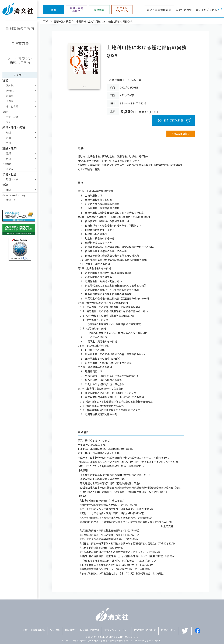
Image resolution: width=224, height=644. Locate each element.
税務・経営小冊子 (77, 10)
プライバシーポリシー (117, 630)
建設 (9, 153)
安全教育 (99, 10)
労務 (9, 143)
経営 (9, 132)
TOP (46, 21)
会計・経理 (12, 117)
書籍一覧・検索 (62, 21)
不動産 (10, 169)
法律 (9, 138)
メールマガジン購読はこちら (20, 60)
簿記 (9, 122)
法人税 (10, 85)
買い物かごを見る (206, 10)
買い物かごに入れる (171, 120)
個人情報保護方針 (89, 630)
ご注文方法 (20, 43)
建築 (9, 159)
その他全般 (12, 106)
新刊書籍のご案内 (20, 28)
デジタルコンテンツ (122, 10)
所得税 (10, 91)
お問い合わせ (184, 10)
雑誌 (9, 190)
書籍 (54, 10)
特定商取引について (145, 630)
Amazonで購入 (181, 134)
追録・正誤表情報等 (159, 10)
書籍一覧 (11, 200)
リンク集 (55, 630)
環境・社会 (12, 179)
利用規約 (70, 630)
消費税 (10, 101)
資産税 (10, 96)
